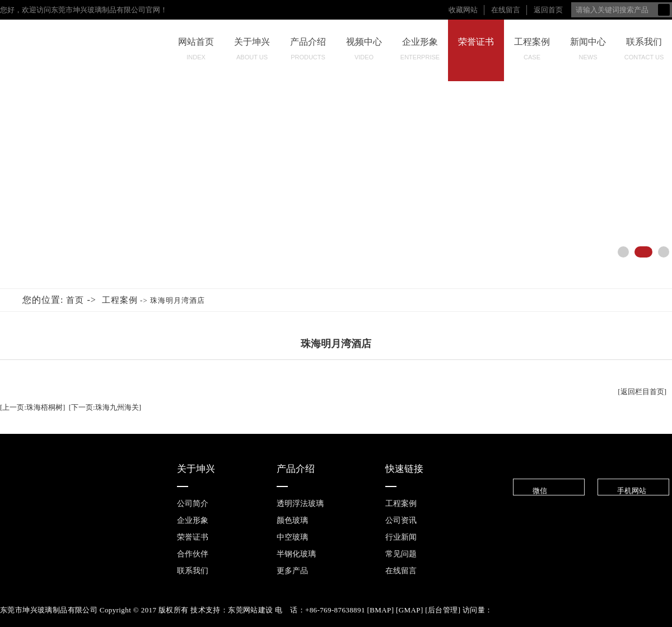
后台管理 (443, 610)
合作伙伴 (193, 554)
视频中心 (364, 52)
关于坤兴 (252, 52)
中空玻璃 (292, 537)
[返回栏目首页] (642, 392)
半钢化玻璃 (296, 554)
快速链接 (404, 469)
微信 (531, 491)
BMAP (380, 610)
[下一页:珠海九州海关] (105, 407)
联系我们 (644, 52)
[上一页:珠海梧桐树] (32, 407)
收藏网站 (463, 10)
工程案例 (532, 52)
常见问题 (401, 554)
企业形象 (420, 52)
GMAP (410, 610)
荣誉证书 (476, 55)
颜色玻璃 (292, 520)
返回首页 (548, 10)
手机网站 (623, 491)
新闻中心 (588, 52)
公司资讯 (401, 520)
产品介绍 (308, 52)
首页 (75, 300)
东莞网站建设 (250, 610)
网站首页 (196, 52)
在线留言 (506, 10)
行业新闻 (401, 537)
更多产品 (292, 571)
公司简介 (193, 504)
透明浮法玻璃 (300, 504)
